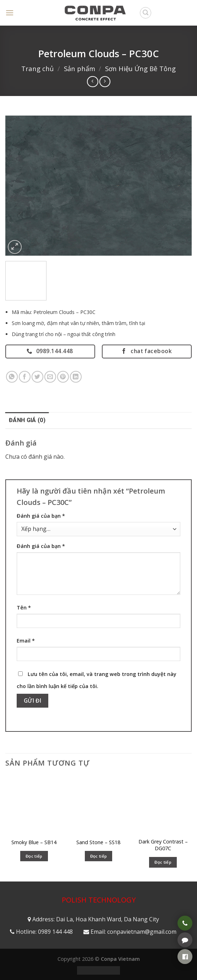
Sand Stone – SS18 (98, 842)
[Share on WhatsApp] (12, 377)
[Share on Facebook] (25, 377)
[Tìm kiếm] (146, 13)
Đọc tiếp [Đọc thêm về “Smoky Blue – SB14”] (34, 856)
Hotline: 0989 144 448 (44, 932)
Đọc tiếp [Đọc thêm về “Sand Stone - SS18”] (99, 856)
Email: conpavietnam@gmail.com (133, 932)
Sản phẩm (80, 68)
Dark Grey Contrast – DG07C (163, 845)
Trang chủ (37, 68)
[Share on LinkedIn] (76, 377)
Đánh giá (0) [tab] (27, 420)
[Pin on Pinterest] (63, 377)
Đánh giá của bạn (41, 516)
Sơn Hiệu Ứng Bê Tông (140, 68)
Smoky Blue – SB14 (34, 842)
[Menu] (10, 13)
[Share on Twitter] (37, 377)
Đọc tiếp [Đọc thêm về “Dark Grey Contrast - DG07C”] (163, 862)
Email (26, 641)
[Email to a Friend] (50, 377)
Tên (24, 608)
